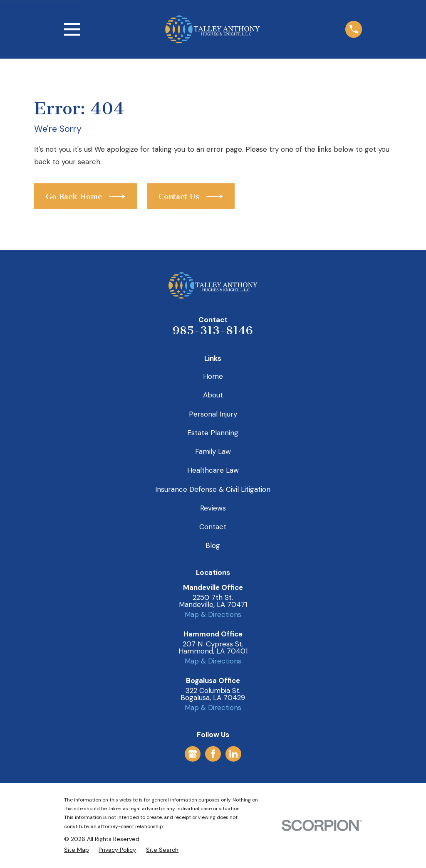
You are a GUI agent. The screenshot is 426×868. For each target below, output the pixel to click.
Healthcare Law (213, 470)
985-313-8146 (213, 330)
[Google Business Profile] (193, 754)
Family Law (213, 451)
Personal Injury (213, 414)
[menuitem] (77, 850)
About (213, 395)
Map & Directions (213, 614)
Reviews (213, 508)
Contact (213, 527)
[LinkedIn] (233, 754)
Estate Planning (213, 433)
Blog (213, 545)
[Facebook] (213, 754)
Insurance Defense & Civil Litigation (213, 489)
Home (213, 376)
